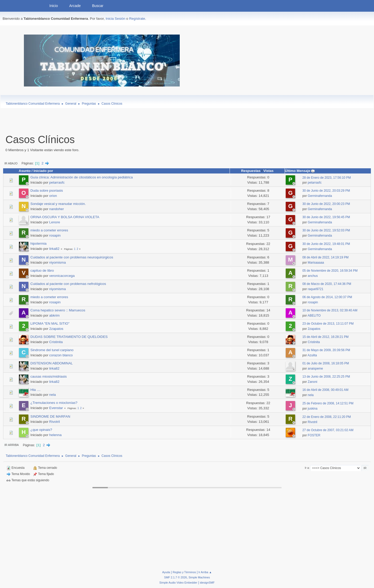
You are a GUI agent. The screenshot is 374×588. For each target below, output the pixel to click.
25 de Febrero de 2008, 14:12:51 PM (328, 403)
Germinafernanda (320, 196)
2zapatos (56, 329)
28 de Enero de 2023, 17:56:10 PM (327, 178)
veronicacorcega (62, 276)
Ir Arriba (12, 445)
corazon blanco (61, 355)
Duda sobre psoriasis (47, 191)
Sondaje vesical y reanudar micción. (58, 204)
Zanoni (313, 382)
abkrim (55, 315)
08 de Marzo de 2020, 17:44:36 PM (327, 284)
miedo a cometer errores (49, 230)
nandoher (57, 209)
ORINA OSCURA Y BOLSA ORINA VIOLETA (65, 217)
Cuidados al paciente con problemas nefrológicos (68, 284)
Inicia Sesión (116, 19)
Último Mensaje (300, 171)
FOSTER (314, 435)
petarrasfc (57, 182)
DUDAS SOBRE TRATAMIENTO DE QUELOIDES (69, 337)
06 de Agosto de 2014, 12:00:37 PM (327, 297)
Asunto (25, 171)
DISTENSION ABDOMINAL (52, 363)
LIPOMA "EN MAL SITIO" (50, 323)
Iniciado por (43, 171)
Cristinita (56, 342)
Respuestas (251, 171)
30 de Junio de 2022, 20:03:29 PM (326, 191)
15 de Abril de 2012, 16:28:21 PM (325, 337)
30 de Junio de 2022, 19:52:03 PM (326, 230)
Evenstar (56, 408)
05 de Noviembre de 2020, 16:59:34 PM (330, 271)
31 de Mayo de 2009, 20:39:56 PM (326, 350)
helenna (55, 435)
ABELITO (314, 316)
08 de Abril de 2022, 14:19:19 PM (325, 257)
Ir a (307, 468)
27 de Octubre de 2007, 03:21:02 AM (328, 430)
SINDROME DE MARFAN (50, 416)
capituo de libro (42, 270)
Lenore (55, 222)
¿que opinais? (41, 430)
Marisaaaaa (316, 263)
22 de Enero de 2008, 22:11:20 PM (327, 417)
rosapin (55, 235)
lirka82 (54, 249)
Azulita (312, 355)
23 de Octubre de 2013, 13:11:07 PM (328, 324)
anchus (313, 276)
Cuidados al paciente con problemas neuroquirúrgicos (72, 257)
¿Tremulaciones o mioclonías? (54, 403)
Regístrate (137, 19)
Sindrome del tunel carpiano (52, 350)
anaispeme (315, 369)
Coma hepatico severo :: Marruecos (58, 310)
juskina (313, 409)
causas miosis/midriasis (49, 376)
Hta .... (35, 390)
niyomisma (58, 262)
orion (53, 196)
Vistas (268, 171)
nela (53, 395)
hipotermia (38, 243)
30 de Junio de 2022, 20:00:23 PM (326, 204)
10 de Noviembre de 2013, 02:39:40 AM (330, 310)
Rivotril (55, 422)
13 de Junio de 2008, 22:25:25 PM (326, 377)
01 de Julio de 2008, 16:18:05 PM (326, 363)
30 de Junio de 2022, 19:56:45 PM (326, 217)
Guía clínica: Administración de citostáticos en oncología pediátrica (82, 177)
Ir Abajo (11, 163)
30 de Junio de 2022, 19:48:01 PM (326, 244)
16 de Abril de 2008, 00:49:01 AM (325, 390)
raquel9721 (316, 289)
